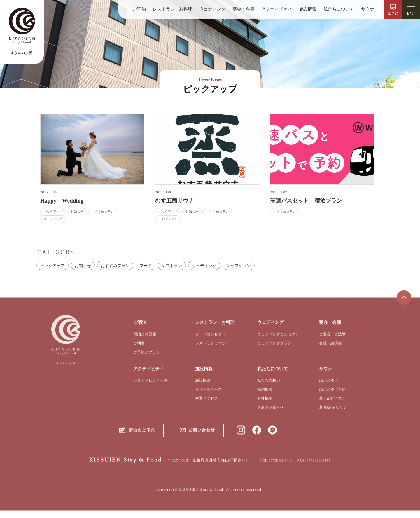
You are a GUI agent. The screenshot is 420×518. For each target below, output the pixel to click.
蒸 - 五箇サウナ (332, 403)
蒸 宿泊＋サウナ (333, 412)
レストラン (172, 266)
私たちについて (339, 9)
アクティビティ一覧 (150, 384)
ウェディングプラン (274, 347)
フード (146, 266)
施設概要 (203, 384)
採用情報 (265, 394)
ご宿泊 (139, 9)
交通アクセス (206, 403)
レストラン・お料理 (173, 9)
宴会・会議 (243, 9)
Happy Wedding (62, 201)
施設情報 (308, 9)
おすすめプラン (115, 266)
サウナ (368, 9)
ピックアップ (52, 266)
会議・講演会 (330, 347)
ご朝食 (139, 347)
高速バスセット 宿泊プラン (306, 201)
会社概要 (265, 403)
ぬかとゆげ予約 (332, 394)
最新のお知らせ (271, 412)
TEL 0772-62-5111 (276, 465)
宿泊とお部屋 (145, 338)
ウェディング (212, 9)
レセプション (239, 266)
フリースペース (208, 394)
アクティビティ (277, 9)
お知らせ (83, 266)
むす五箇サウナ (175, 201)
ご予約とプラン (147, 356)
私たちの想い (269, 384)
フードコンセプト (210, 338)
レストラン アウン (211, 347)
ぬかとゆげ (329, 384)
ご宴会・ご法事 (332, 338)
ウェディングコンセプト (278, 338)
